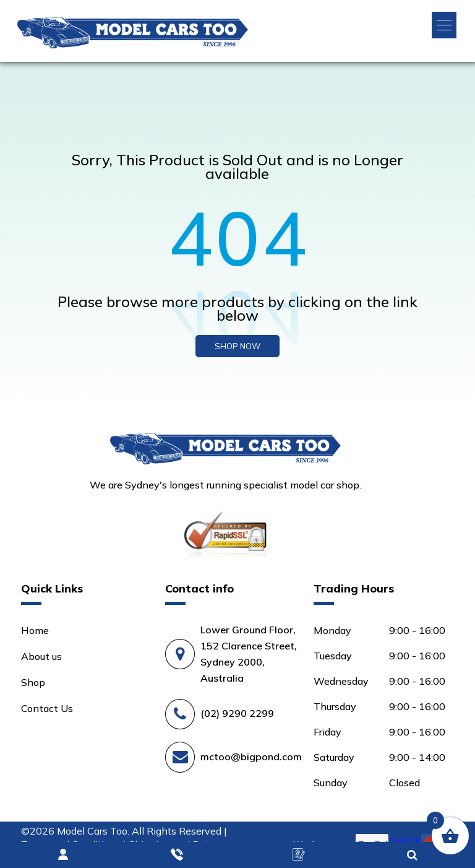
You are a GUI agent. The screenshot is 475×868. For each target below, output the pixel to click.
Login (64, 855)
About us (41, 656)
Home (35, 630)
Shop (33, 682)
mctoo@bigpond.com (251, 757)
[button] (444, 25)
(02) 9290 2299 (237, 713)
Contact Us (47, 708)
